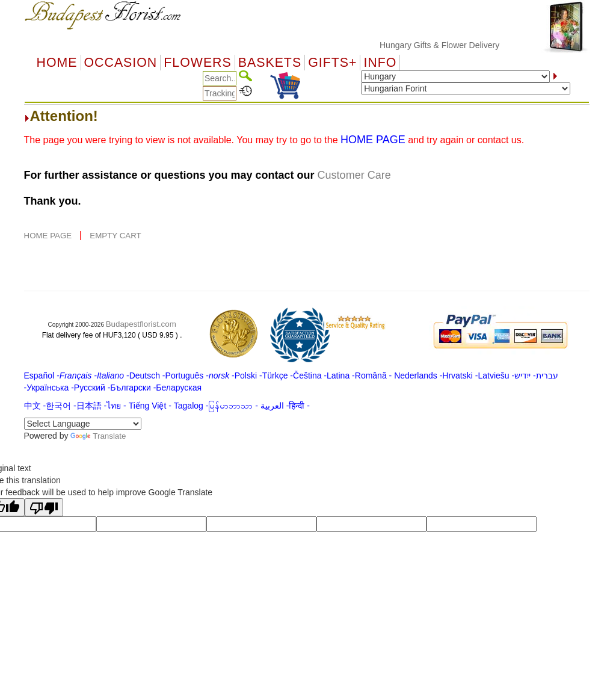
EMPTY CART (115, 236)
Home (57, 63)
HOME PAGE (49, 236)
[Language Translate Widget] (83, 424)
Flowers (197, 63)
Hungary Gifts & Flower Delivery (448, 45)
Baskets (270, 63)
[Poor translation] (44, 507)
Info (380, 63)
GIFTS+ (332, 63)
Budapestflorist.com (141, 324)
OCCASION (121, 63)
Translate (98, 436)
